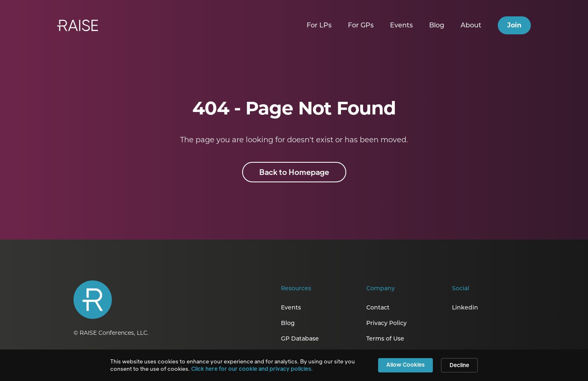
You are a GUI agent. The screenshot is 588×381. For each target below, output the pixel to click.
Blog (437, 25)
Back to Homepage (294, 172)
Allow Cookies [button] (405, 364)
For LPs (319, 25)
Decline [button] (459, 365)
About (471, 25)
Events (401, 25)
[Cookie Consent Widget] (294, 365)
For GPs (361, 25)
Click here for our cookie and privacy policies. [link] (252, 369)
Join (514, 25)
